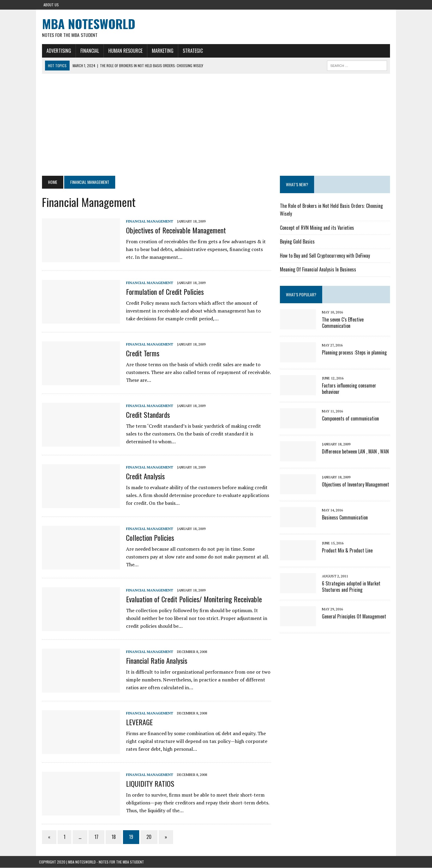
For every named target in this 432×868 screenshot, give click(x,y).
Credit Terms (140, 353)
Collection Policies (147, 538)
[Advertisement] (216, 125)
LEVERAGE (136, 722)
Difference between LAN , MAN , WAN (356, 452)
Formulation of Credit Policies (162, 292)
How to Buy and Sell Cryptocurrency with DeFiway (326, 256)
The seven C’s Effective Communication (344, 323)
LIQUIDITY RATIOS (147, 784)
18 (111, 837)
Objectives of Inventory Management (356, 485)
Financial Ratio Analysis (154, 661)
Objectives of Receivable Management (173, 230)
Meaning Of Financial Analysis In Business (319, 270)
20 (146, 837)
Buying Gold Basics (298, 242)
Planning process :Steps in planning (355, 353)
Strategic (190, 51)
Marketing (160, 51)
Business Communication (346, 518)
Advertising (56, 51)
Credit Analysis (142, 476)
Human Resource (122, 51)
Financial (87, 51)
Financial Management (147, 221)
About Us (51, 5)
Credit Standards (145, 415)
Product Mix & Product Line (348, 551)
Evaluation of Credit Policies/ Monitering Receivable (191, 599)
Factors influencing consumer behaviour (350, 389)
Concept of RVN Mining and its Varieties (318, 228)
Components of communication (351, 419)
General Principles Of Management (355, 617)
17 (93, 837)
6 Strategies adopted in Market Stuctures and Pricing (352, 587)
